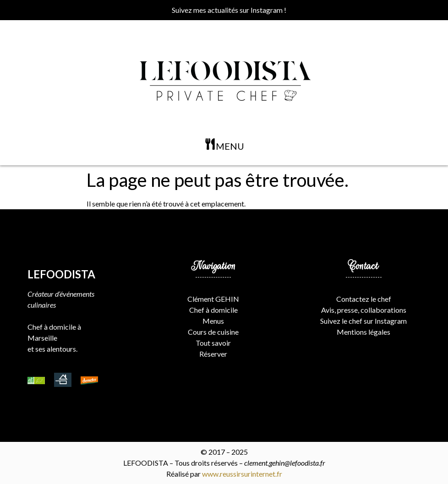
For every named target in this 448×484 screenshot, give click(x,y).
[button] (224, 146)
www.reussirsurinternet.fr (242, 474)
